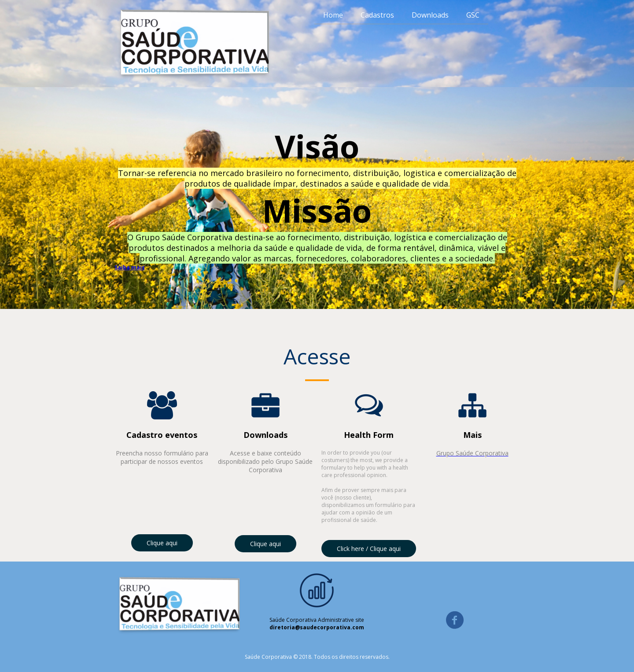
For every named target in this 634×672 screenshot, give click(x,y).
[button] (162, 543)
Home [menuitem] (333, 15)
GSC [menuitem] (473, 15)
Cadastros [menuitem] (377, 15)
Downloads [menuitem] (430, 15)
